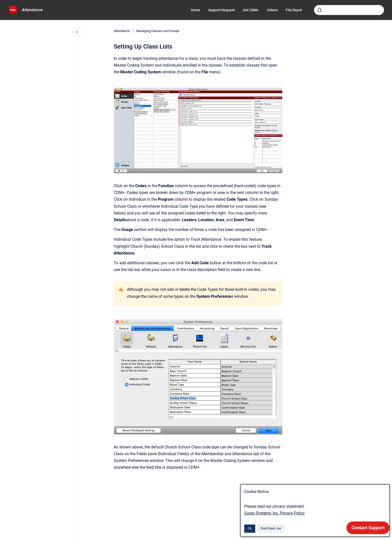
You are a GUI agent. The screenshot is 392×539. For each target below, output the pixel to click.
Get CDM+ (251, 10)
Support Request (221, 10)
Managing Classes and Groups (158, 31)
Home (195, 10)
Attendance (32, 10)
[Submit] (320, 10)
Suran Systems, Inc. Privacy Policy (274, 513)
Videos (272, 10)
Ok (250, 528)
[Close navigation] (77, 32)
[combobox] (349, 10)
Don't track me (271, 528)
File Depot (294, 10)
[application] (368, 529)
